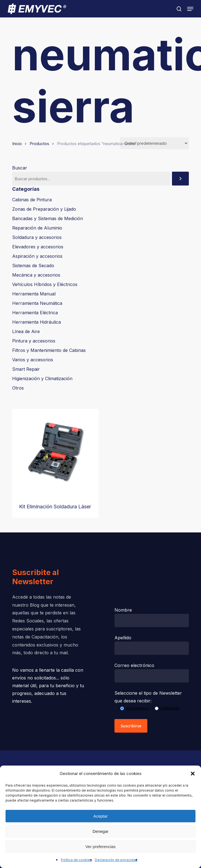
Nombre (152, 617)
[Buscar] (181, 179)
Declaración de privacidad (116, 860)
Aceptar (101, 816)
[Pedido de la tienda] (154, 143)
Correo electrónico (152, 673)
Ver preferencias (100, 847)
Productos (39, 144)
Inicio (17, 144)
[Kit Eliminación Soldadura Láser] (55, 452)
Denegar (101, 831)
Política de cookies (76, 860)
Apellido (152, 645)
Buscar (20, 168)
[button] (193, 774)
